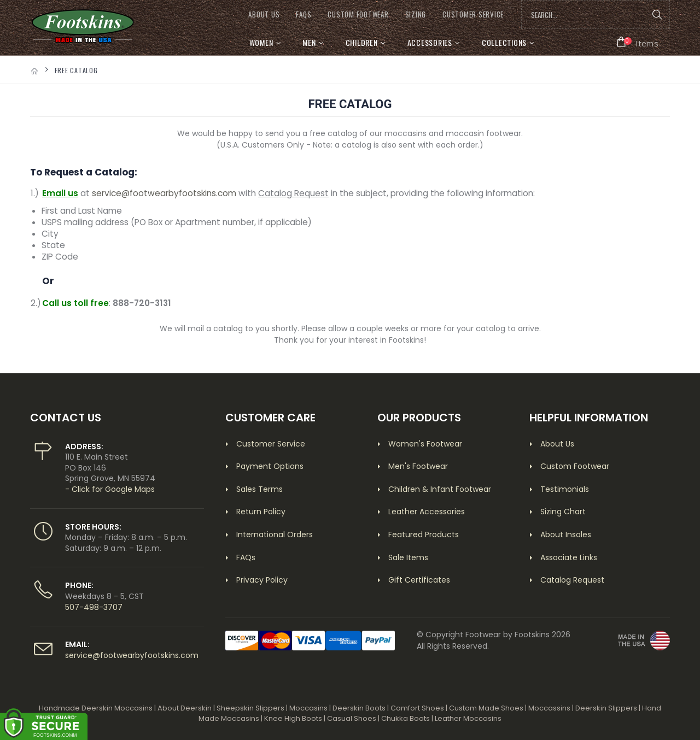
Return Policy (261, 512)
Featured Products (424, 535)
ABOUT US (264, 14)
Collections (504, 42)
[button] (638, 42)
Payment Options (270, 466)
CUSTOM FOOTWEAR (358, 14)
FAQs (304, 14)
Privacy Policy (262, 580)
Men (309, 42)
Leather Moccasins (468, 718)
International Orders (275, 535)
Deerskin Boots (359, 708)
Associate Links (569, 557)
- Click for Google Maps (110, 489)
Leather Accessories (427, 512)
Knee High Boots (293, 718)
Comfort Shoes (417, 708)
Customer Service (271, 444)
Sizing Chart (563, 512)
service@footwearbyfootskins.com (164, 193)
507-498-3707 (94, 607)
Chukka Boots (406, 718)
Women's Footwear (425, 444)
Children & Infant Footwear (440, 489)
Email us (60, 193)
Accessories (430, 42)
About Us (557, 444)
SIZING (416, 14)
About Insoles (566, 535)
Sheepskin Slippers (250, 708)
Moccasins (308, 708)
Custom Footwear (575, 466)
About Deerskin (185, 708)
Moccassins (549, 708)
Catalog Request (572, 580)
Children (362, 42)
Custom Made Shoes (486, 708)
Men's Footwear (418, 466)
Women (261, 42)
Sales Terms (259, 489)
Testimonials (565, 489)
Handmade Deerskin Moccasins (96, 708)
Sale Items (408, 557)
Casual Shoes (352, 718)
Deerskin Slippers (606, 708)
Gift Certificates (419, 580)
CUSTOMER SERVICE (473, 14)
